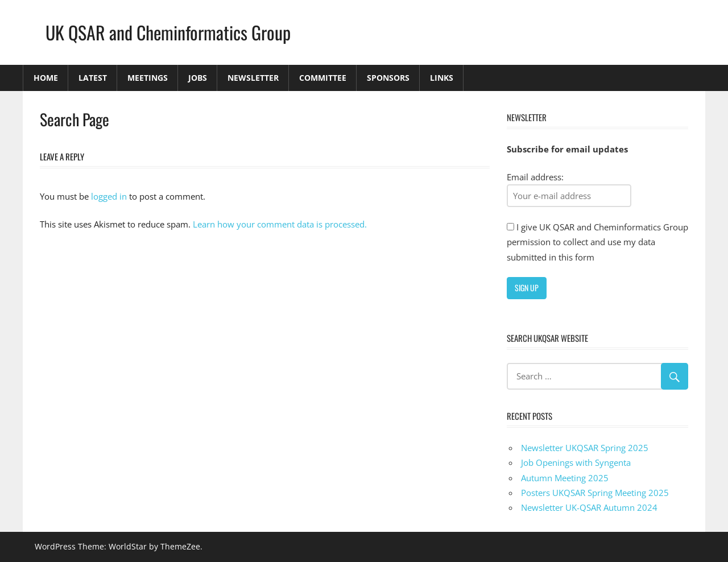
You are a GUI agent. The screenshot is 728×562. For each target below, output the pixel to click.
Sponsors (388, 78)
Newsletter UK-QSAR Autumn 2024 (589, 507)
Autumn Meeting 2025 (565, 478)
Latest (93, 78)
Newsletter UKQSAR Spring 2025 (585, 448)
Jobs (198, 78)
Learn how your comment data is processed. (280, 224)
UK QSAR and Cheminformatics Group (168, 32)
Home (46, 78)
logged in (109, 196)
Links (442, 78)
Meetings (148, 78)
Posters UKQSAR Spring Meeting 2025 (595, 493)
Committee (323, 78)
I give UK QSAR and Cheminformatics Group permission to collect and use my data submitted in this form (597, 242)
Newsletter (253, 78)
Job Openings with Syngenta (576, 462)
